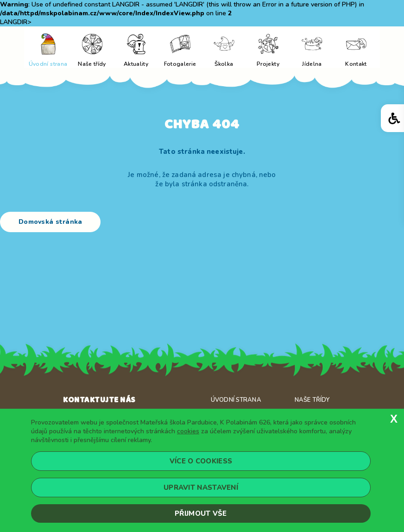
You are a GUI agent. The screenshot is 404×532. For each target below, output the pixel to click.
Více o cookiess (201, 461)
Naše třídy (312, 400)
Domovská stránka (50, 222)
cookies (188, 431)
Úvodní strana (236, 400)
